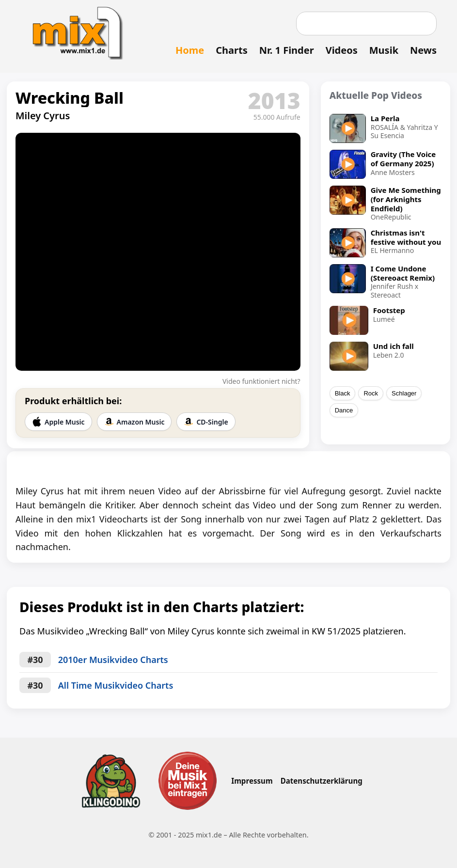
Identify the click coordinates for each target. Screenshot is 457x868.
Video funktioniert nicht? (261, 381)
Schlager (404, 393)
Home (190, 50)
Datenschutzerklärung (322, 781)
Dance (344, 410)
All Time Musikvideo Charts (116, 685)
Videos (342, 50)
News (423, 50)
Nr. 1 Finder (287, 50)
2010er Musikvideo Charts (113, 660)
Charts (231, 50)
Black (343, 393)
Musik (384, 50)
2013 (274, 100)
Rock (371, 393)
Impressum (252, 781)
